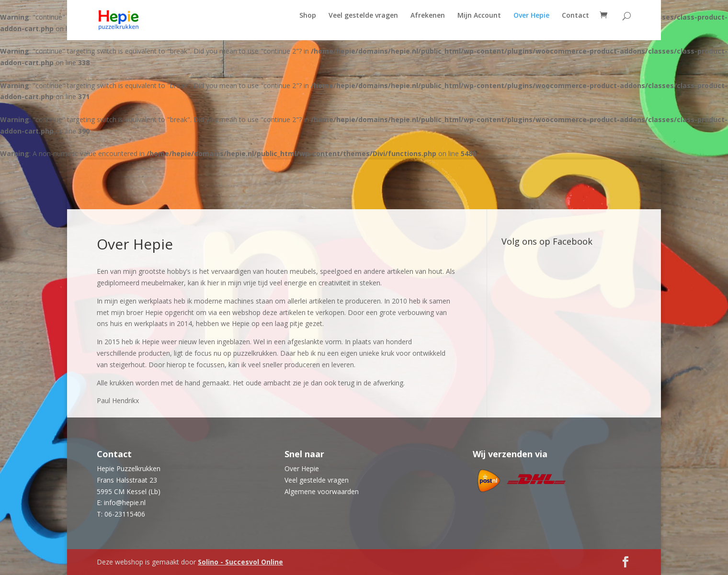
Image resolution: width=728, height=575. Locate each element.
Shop (308, 25)
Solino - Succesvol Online (240, 562)
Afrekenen (428, 25)
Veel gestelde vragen (363, 25)
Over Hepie (531, 25)
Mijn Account (479, 25)
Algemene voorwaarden (322, 491)
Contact (575, 25)
